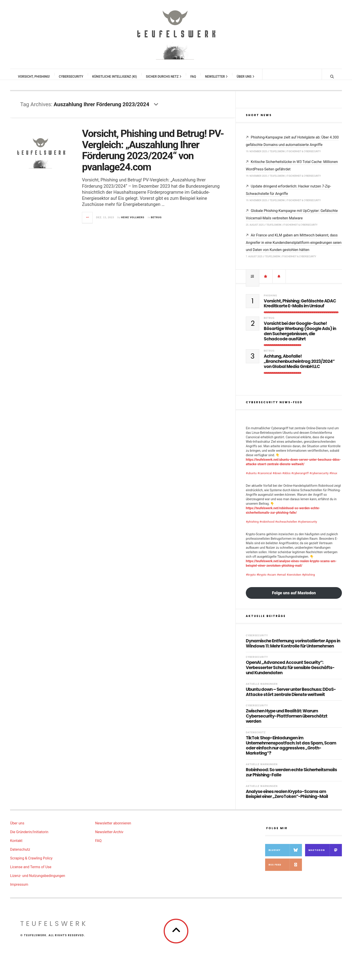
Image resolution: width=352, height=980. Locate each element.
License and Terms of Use (31, 871)
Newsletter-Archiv (109, 836)
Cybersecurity (71, 77)
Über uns (246, 77)
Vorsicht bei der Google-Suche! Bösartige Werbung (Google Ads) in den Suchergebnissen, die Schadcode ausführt (300, 336)
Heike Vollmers (133, 222)
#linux (333, 478)
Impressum (19, 889)
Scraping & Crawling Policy (31, 863)
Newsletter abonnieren (113, 828)
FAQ (193, 77)
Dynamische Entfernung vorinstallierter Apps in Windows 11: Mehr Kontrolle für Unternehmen (293, 648)
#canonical (265, 478)
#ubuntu (251, 478)
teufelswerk (54, 928)
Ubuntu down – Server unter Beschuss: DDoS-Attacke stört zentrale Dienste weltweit (291, 697)
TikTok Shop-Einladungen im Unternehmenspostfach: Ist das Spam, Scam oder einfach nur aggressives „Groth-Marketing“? (291, 750)
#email (282, 579)
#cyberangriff (300, 478)
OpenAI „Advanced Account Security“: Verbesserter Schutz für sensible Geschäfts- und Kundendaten (290, 672)
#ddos (286, 478)
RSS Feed (285, 869)
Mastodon (325, 855)
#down (277, 478)
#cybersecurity (319, 478)
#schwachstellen (286, 526)
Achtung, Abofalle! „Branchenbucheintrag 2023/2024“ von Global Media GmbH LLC (299, 366)
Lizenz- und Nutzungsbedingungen (38, 880)
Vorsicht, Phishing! (34, 77)
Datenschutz (256, 737)
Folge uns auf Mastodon (294, 597)
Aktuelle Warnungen (262, 688)
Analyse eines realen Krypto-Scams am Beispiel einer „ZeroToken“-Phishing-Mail (287, 799)
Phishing (270, 300)
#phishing (252, 526)
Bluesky (285, 855)
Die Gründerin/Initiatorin (29, 836)
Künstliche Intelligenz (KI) (115, 77)
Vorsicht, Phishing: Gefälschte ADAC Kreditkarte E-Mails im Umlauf (300, 308)
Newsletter (217, 77)
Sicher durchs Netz (164, 77)
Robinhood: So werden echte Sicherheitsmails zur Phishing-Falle (291, 777)
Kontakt (16, 845)
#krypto (251, 579)
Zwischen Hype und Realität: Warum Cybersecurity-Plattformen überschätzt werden (287, 721)
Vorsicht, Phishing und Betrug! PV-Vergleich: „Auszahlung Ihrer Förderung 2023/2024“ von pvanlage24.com (153, 155)
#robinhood (267, 526)
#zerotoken (294, 579)
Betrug (156, 222)
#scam (272, 579)
